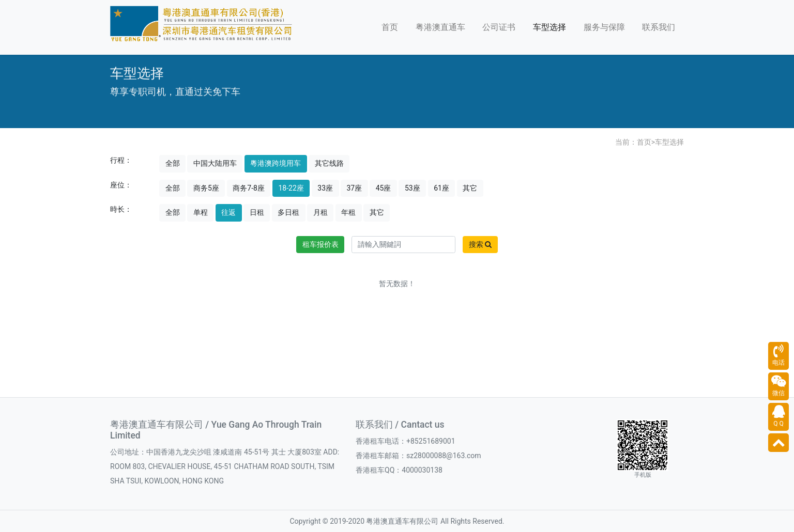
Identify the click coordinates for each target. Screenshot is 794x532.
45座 (384, 188)
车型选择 (549, 27)
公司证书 (499, 27)
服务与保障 (604, 27)
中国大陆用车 (215, 163)
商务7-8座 (249, 188)
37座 (355, 188)
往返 (228, 212)
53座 (413, 188)
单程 (201, 212)
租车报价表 (320, 244)
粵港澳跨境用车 (276, 163)
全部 (173, 163)
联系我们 (659, 27)
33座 (325, 188)
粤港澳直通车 (440, 27)
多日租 (288, 212)
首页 (390, 27)
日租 (257, 212)
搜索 (480, 244)
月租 (320, 212)
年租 (348, 212)
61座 (441, 188)
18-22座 (291, 188)
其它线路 (329, 163)
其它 (470, 188)
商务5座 (206, 188)
